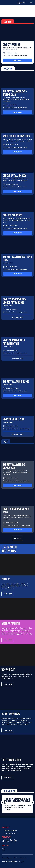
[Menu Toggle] (31, 3)
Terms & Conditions (22, 858)
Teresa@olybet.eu (10, 833)
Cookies (14, 861)
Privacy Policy (6, 861)
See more (18, 538)
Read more (17, 60)
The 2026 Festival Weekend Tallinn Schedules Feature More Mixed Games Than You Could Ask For (17, 801)
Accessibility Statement (8, 858)
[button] (3, 803)
